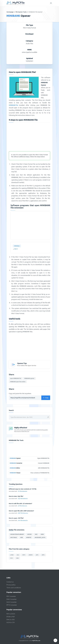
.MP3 (43, 555)
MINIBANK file (13, 105)
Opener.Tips (22, 363)
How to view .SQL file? (16, 496)
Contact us (10, 582)
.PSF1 (24, 555)
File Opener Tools (21, 12)
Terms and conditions (14, 588)
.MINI (42, 534)
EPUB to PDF (11, 617)
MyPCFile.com (36, 641)
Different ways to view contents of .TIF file (23, 489)
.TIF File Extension (22, 491)
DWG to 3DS (11, 620)
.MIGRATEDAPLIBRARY (17, 534)
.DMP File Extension (23, 513)
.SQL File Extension (23, 499)
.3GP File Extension (23, 520)
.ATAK (12, 555)
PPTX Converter (12, 605)
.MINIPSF (29, 537)
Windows (17, 246)
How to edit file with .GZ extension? (20, 504)
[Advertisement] (30, 137)
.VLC (18, 555)
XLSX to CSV (11, 622)
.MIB (21, 537)
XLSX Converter (12, 602)
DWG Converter (12, 599)
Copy (46, 398)
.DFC (37, 555)
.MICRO (29, 534)
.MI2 (36, 534)
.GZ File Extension (22, 506)
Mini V (16, 249)
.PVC (12, 558)
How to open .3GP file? (16, 518)
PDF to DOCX (11, 614)
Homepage (10, 12)
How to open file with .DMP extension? (21, 511)
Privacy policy (11, 585)
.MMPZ (31, 555)
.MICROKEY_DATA (40, 537)
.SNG (17, 558)
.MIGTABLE (14, 537)
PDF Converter (11, 596)
